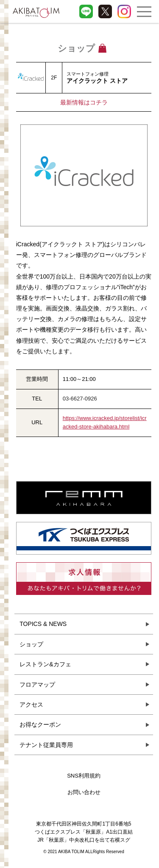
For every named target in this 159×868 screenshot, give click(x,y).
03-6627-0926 (80, 399)
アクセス (31, 705)
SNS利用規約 (84, 776)
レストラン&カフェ (45, 664)
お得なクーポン (40, 724)
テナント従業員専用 (46, 745)
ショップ (31, 644)
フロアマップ (37, 685)
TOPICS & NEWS (43, 624)
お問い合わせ (84, 792)
